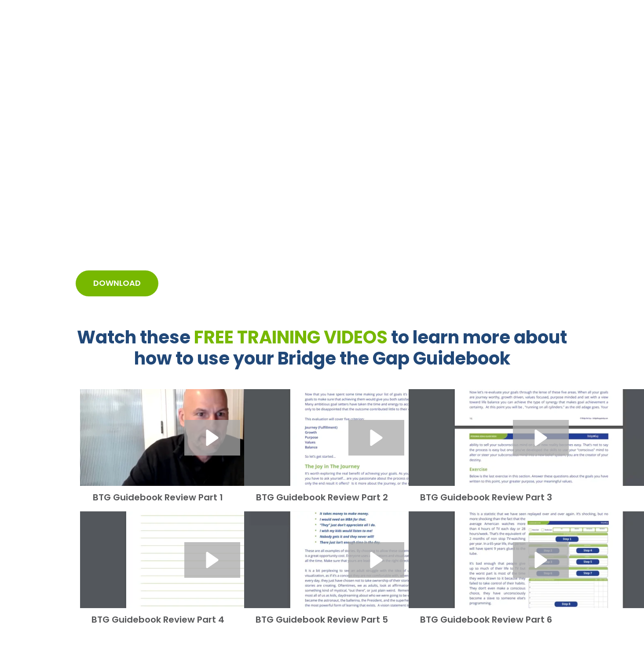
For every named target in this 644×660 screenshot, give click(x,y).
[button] (212, 438)
